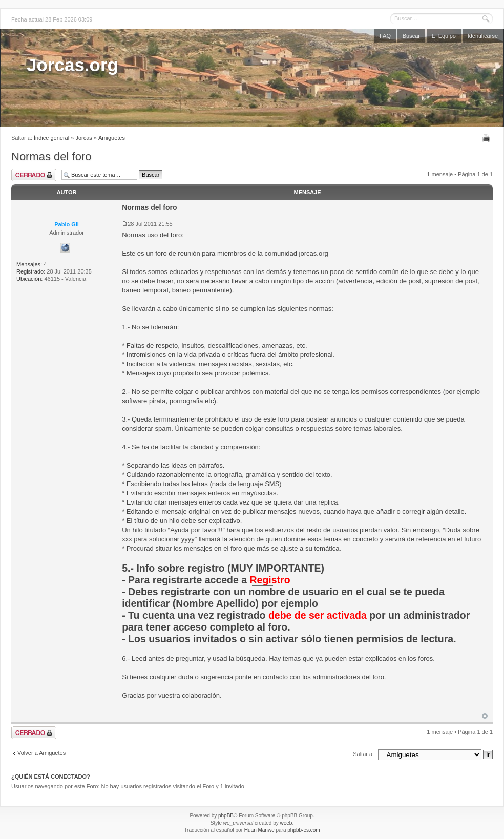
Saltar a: (363, 754)
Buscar (411, 36)
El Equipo (444, 36)
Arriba (485, 716)
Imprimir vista (487, 138)
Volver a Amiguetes (41, 753)
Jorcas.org (72, 65)
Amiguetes (112, 138)
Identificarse (483, 36)
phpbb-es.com (303, 830)
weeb (286, 823)
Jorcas (83, 138)
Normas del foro (51, 156)
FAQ (385, 36)
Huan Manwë (259, 830)
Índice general (51, 138)
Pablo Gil (67, 224)
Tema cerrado (34, 175)
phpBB (226, 816)
